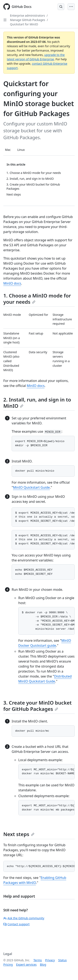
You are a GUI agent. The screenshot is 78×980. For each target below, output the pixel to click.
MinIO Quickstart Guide (32, 487)
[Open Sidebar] (5, 20)
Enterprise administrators (27, 15)
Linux (21, 150)
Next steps (19, 834)
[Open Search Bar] (61, 7)
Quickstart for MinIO (24, 24)
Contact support (16, 924)
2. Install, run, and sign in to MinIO (37, 403)
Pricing (8, 965)
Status (63, 960)
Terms (38, 960)
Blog (43, 965)
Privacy (50, 960)
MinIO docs (12, 283)
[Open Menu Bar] (71, 7)
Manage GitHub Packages (28, 20)
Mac (8, 150)
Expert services (26, 965)
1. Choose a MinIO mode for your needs (37, 299)
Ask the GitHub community (24, 918)
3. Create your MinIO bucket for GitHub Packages (38, 706)
